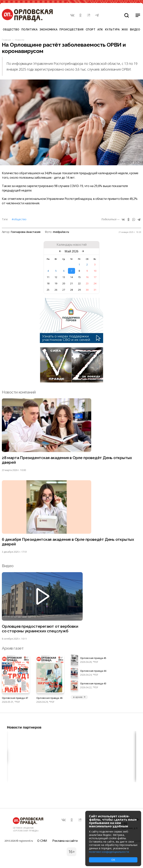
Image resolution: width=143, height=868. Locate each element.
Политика (29, 30)
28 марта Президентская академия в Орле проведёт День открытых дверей (67, 460)
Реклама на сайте (65, 841)
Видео (135, 30)
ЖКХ (125, 30)
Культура (112, 30)
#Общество (19, 219)
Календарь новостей (72, 245)
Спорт (91, 30)
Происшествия (71, 30)
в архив (79, 697)
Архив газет (13, 648)
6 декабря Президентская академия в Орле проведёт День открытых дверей (68, 542)
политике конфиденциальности (109, 852)
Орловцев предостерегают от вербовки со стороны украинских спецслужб (40, 629)
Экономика (48, 30)
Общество (11, 30)
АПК (100, 30)
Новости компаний (19, 392)
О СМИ (42, 841)
